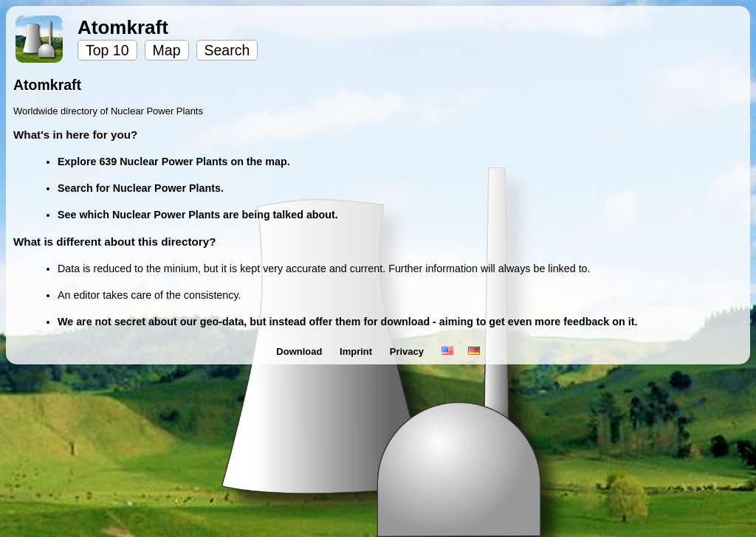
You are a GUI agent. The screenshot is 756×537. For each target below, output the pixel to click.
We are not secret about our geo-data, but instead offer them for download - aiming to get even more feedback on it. (347, 322)
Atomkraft (123, 27)
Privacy (408, 351)
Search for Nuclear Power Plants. (141, 188)
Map (167, 50)
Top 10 (107, 50)
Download (300, 351)
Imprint (357, 351)
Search (227, 50)
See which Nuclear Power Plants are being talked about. (198, 215)
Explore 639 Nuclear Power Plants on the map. (174, 162)
